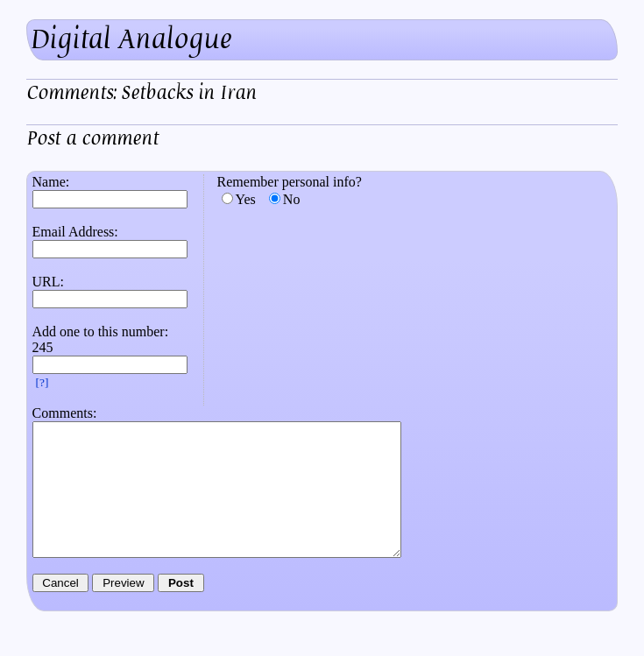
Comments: (65, 413)
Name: (51, 182)
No (292, 199)
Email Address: (75, 232)
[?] (42, 382)
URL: (48, 282)
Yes (246, 199)
